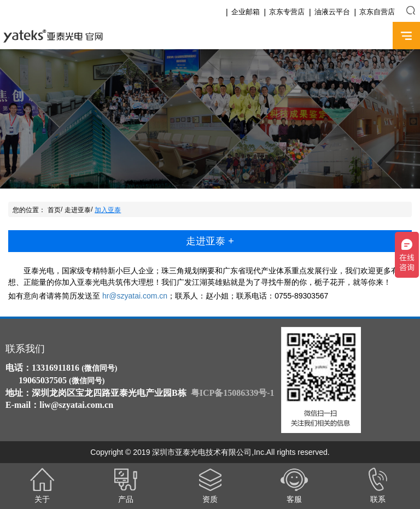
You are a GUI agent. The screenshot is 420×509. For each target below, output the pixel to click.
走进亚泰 (78, 210)
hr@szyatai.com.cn (135, 296)
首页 (54, 210)
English (375, 36)
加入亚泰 (108, 210)
